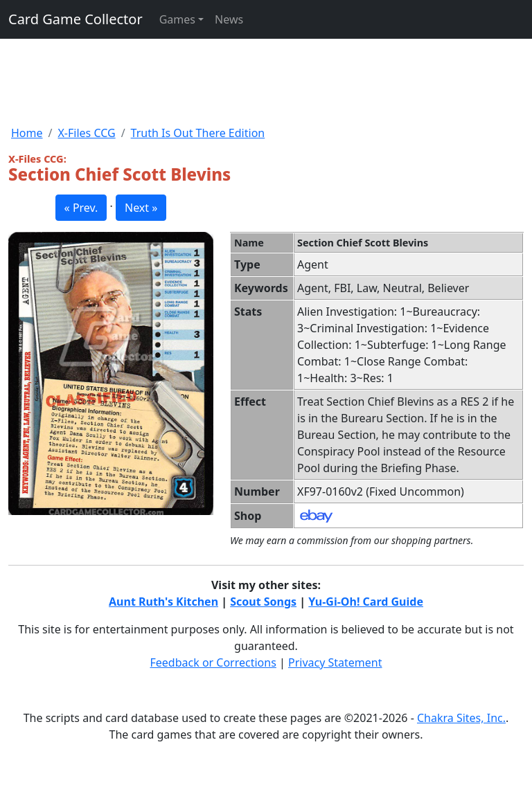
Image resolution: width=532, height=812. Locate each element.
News (229, 19)
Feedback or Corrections (213, 662)
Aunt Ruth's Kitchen (163, 602)
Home (27, 133)
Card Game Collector (76, 19)
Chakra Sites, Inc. (461, 718)
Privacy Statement (335, 662)
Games (177, 19)
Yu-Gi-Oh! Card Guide (366, 602)
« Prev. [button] (81, 208)
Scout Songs (263, 602)
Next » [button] (141, 208)
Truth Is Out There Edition (198, 133)
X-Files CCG (86, 133)
